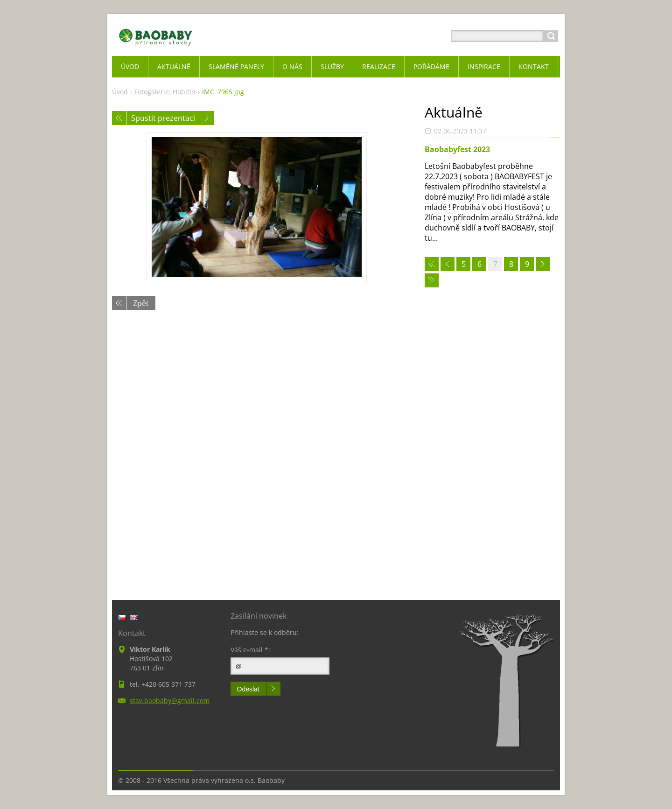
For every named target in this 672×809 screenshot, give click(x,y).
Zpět (141, 303)
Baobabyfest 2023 (457, 149)
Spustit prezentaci (163, 118)
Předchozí (119, 118)
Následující (207, 118)
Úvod (120, 92)
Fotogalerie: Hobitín (165, 92)
